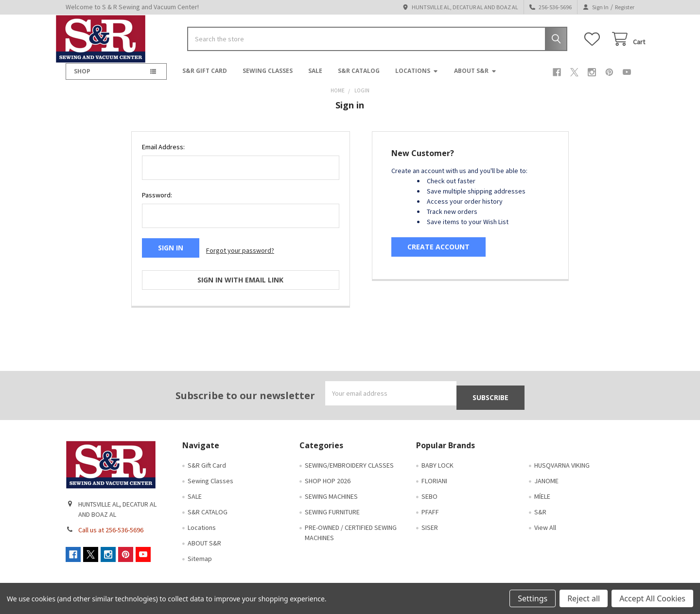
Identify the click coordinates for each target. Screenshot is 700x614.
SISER (430, 519)
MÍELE (542, 488)
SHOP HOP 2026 (328, 473)
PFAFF (430, 504)
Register (625, 7)
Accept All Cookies (652, 598)
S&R (540, 504)
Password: (157, 203)
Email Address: (163, 155)
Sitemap (200, 550)
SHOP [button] (82, 79)
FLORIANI (434, 473)
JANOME (546, 473)
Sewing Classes (268, 79)
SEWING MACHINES (331, 488)
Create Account (438, 254)
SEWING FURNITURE (332, 504)
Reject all (584, 598)
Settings (533, 598)
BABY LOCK (437, 457)
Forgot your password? (240, 255)
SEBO (429, 488)
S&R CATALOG (359, 79)
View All (545, 519)
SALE (315, 79)
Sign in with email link (240, 282)
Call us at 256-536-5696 (111, 522)
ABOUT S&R (475, 79)
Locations (417, 79)
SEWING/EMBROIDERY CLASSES (349, 457)
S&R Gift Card (205, 79)
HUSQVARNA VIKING (562, 457)
